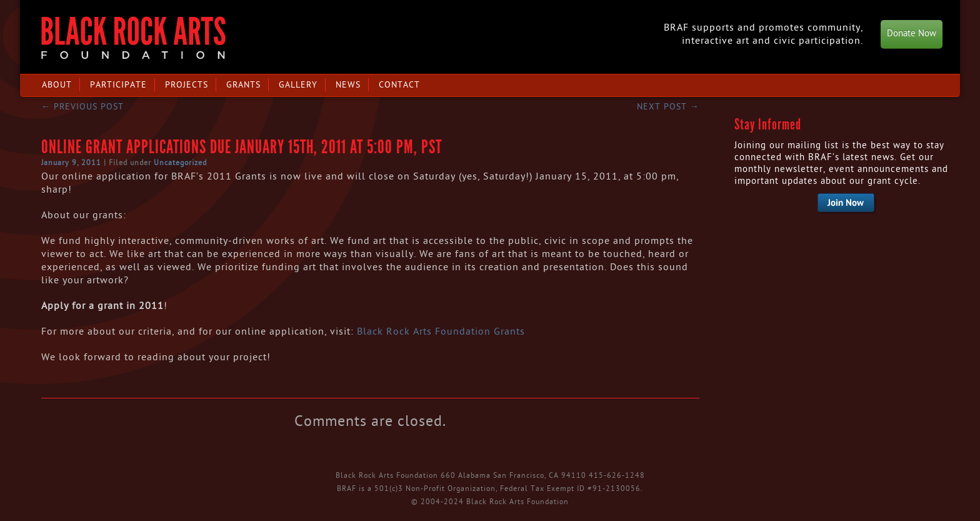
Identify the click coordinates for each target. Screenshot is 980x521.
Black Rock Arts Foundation (133, 38)
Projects (187, 85)
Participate (118, 85)
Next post (668, 107)
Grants (243, 85)
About (57, 85)
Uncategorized (180, 163)
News (348, 85)
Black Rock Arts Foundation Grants (441, 331)
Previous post (82, 107)
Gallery (298, 85)
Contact (399, 85)
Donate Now (912, 33)
